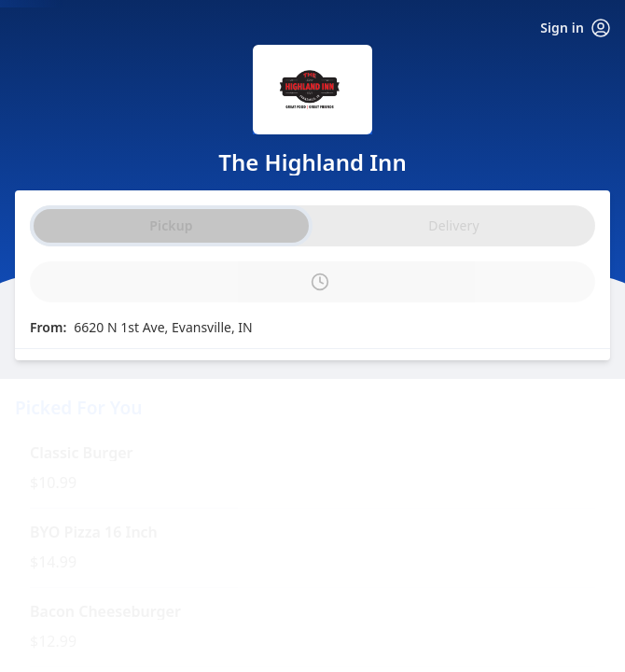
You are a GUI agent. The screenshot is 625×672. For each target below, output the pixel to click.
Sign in (575, 28)
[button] (312, 469)
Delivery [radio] (453, 225)
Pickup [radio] (171, 225)
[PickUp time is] (312, 282)
